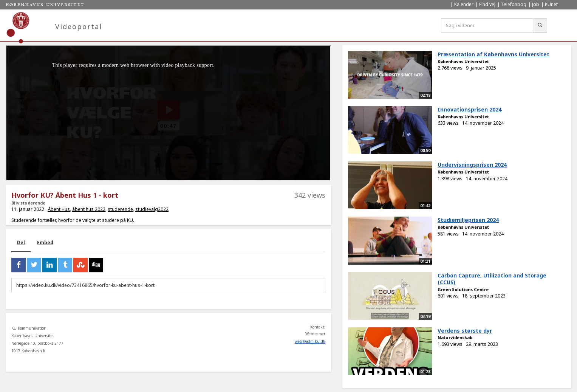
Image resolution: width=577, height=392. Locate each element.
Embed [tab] (45, 242)
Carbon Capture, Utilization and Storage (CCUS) (492, 279)
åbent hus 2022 (89, 209)
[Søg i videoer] (487, 25)
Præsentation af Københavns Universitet (493, 54)
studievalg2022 (152, 209)
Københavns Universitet (463, 61)
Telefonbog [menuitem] (514, 4)
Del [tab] (21, 242)
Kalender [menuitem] (464, 4)
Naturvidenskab (455, 337)
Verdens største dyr (465, 331)
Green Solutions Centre (463, 289)
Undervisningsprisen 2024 (472, 165)
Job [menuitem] (536, 4)
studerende (120, 209)
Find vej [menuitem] (487, 4)
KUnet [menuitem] (551, 4)
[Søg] (540, 25)
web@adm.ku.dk (310, 341)
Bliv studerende (28, 203)
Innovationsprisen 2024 (469, 109)
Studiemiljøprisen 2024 (468, 220)
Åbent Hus (59, 209)
